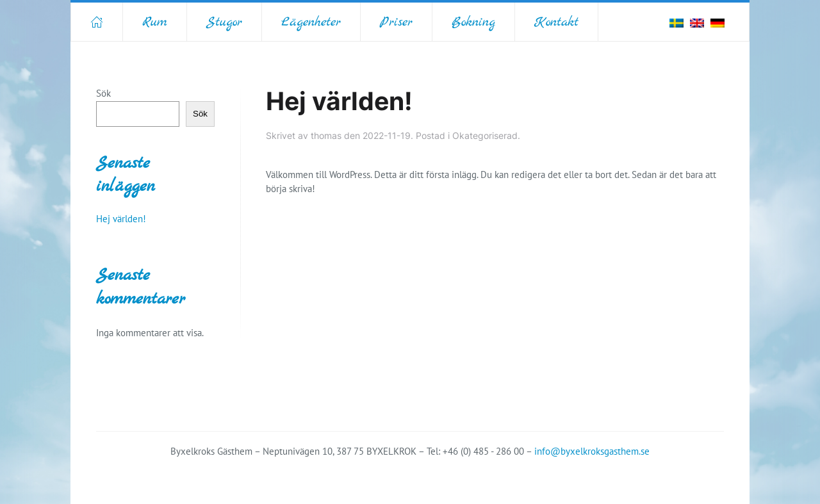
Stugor (224, 22)
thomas (326, 135)
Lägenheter (311, 22)
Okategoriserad (485, 135)
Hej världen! (339, 101)
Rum (155, 22)
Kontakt (556, 22)
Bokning (473, 22)
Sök (103, 93)
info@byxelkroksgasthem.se (592, 451)
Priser (396, 22)
